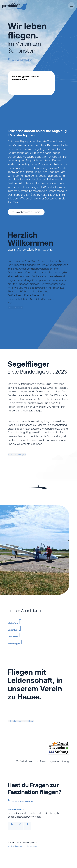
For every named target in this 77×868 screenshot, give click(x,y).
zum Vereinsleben (26, 60)
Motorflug (25, 623)
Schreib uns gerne (26, 817)
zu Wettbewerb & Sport (26, 212)
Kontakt (11, 862)
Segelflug (24, 634)
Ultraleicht (26, 644)
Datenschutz (22, 862)
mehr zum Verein (22, 321)
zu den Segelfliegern (24, 455)
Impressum (35, 862)
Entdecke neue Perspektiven (29, 736)
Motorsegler (29, 655)
